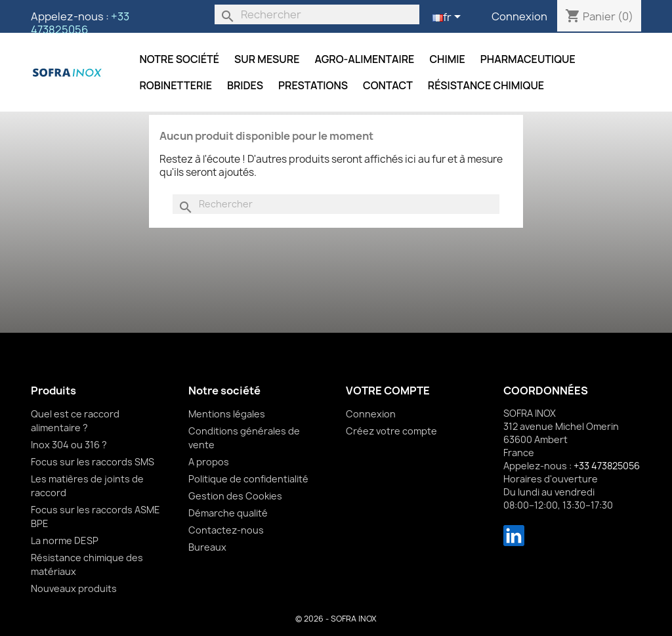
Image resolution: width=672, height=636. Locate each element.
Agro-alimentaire (364, 59)
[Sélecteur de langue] (449, 18)
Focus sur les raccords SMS (93, 462)
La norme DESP (65, 541)
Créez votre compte (391, 431)
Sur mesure (267, 59)
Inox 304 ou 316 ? (69, 445)
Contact (388, 85)
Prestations (313, 85)
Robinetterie (176, 85)
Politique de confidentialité (248, 479)
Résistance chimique (486, 85)
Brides (245, 85)
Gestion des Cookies (235, 496)
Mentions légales (227, 414)
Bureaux (207, 547)
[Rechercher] (317, 14)
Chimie (447, 59)
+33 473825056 (80, 23)
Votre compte (388, 391)
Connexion (519, 16)
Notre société (179, 59)
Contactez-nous (226, 530)
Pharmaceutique (528, 59)
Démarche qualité (228, 513)
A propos (209, 462)
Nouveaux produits (74, 588)
